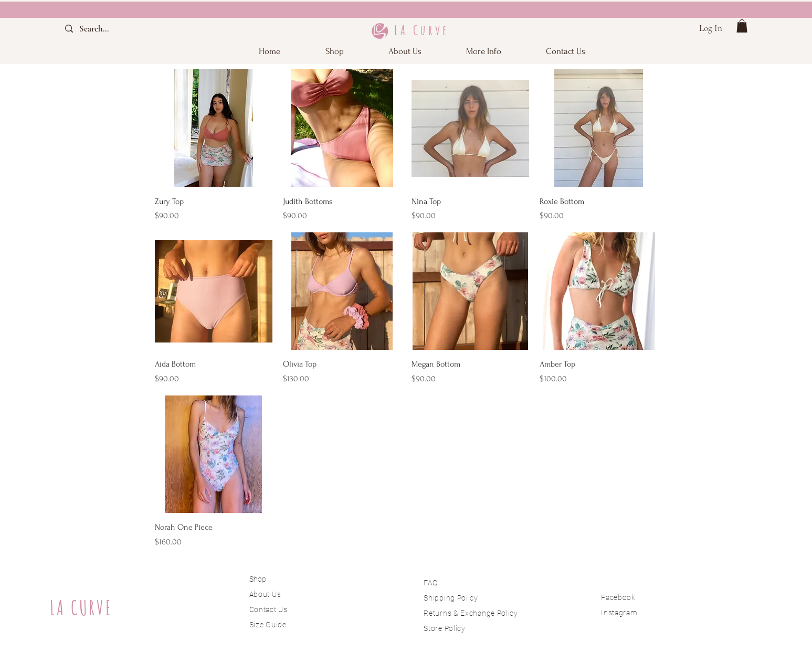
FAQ (430, 583)
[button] (484, 51)
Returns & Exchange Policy (471, 613)
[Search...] (103, 29)
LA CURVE (81, 608)
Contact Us (268, 609)
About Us (266, 594)
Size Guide (268, 625)
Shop (258, 579)
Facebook (618, 597)
